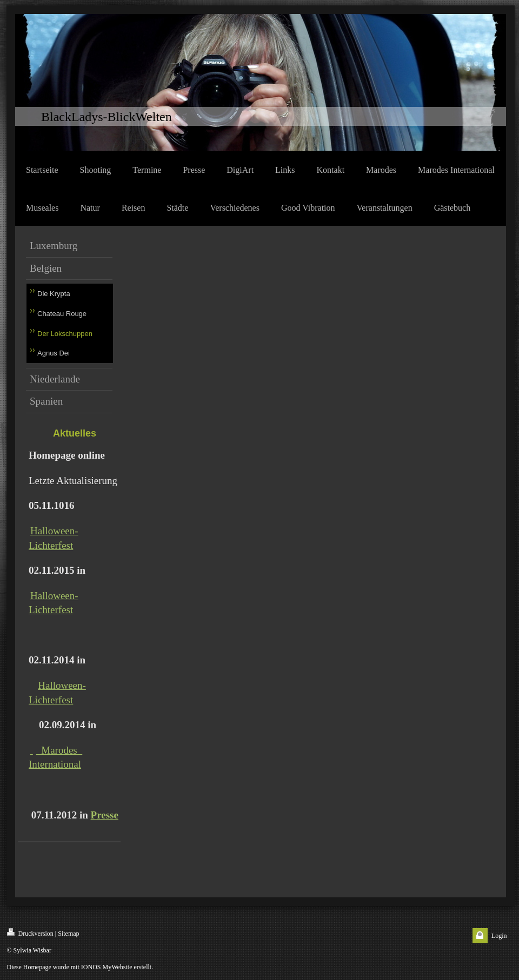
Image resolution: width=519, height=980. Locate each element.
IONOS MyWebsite (107, 967)
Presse (105, 815)
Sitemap (68, 934)
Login (499, 936)
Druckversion (30, 933)
